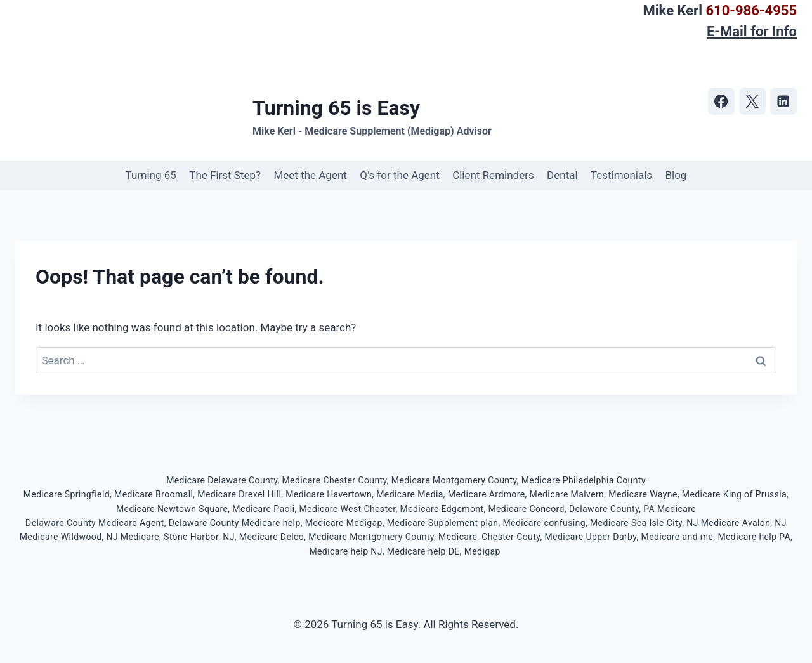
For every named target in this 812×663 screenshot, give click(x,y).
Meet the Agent (310, 175)
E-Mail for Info (752, 31)
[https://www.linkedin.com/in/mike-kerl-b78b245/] (784, 101)
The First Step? (225, 175)
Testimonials (621, 175)
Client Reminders (493, 175)
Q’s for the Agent (400, 175)
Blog (676, 175)
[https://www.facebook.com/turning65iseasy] (722, 101)
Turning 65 (151, 175)
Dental (562, 175)
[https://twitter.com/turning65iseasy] (753, 101)
